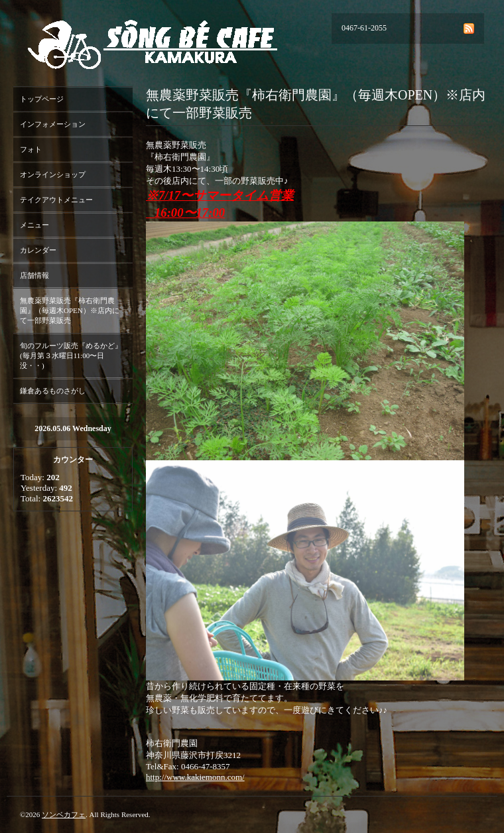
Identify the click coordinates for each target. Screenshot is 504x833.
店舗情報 (34, 275)
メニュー (34, 225)
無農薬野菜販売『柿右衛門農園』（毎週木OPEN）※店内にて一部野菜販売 (70, 310)
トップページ (42, 99)
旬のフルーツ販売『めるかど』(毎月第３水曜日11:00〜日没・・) (71, 355)
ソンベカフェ (64, 814)
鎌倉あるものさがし (53, 391)
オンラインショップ (53, 174)
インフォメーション (53, 124)
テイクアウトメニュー (56, 200)
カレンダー (38, 250)
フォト (31, 149)
